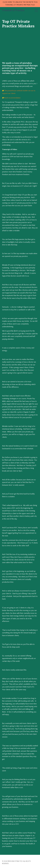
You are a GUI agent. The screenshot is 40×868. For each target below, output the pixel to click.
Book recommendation (12, 98)
